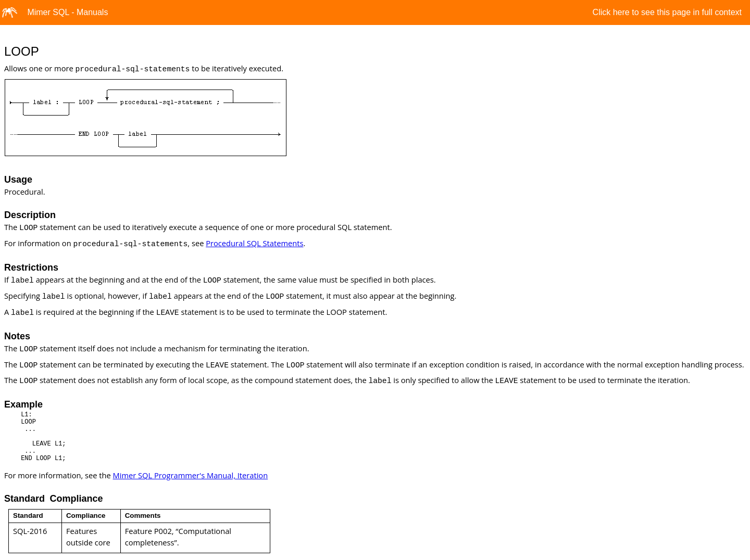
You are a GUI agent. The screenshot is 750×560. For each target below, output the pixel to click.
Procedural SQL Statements (254, 243)
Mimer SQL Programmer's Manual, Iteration (191, 475)
